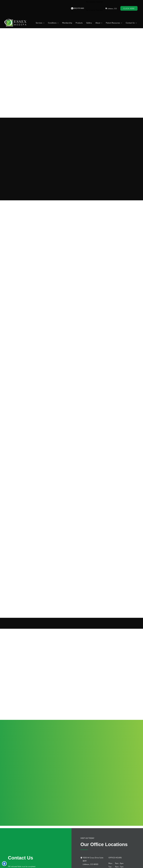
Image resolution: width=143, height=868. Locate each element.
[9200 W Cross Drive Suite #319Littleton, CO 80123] (93, 861)
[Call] (78, 8)
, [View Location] (112, 8)
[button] (43, 23)
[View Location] (106, 8)
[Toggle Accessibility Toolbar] (4, 864)
